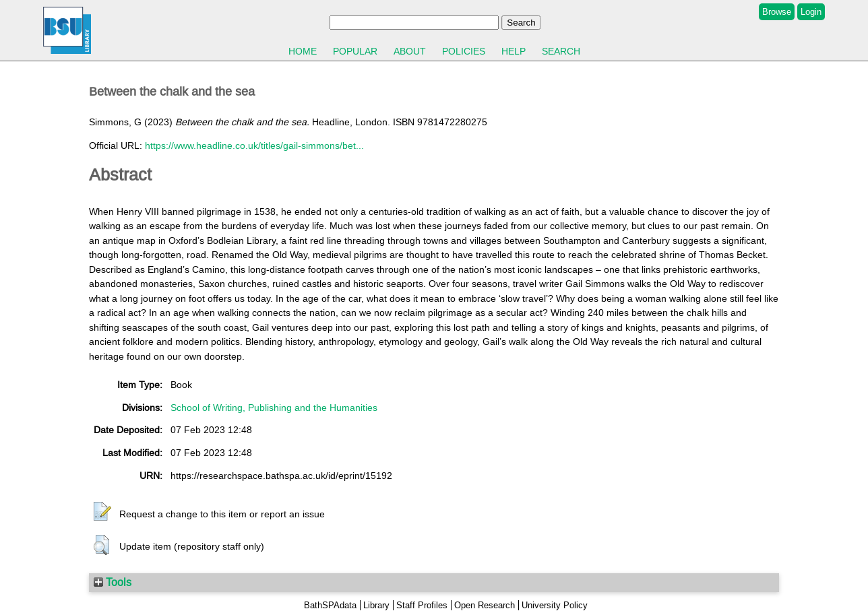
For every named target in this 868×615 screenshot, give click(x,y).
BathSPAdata (330, 605)
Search (561, 51)
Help (514, 51)
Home (303, 51)
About (410, 51)
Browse (777, 12)
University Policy (555, 605)
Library (376, 605)
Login (811, 12)
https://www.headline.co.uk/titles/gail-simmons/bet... (254, 145)
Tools (113, 582)
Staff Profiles (422, 605)
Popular (355, 51)
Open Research (485, 605)
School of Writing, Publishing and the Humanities (274, 408)
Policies (464, 51)
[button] (102, 512)
